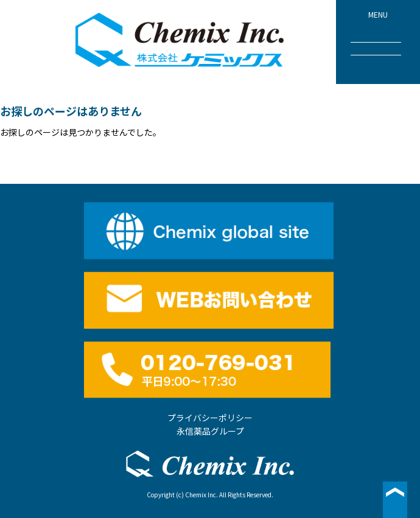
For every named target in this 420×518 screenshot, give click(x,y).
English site (210, 231)
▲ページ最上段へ (395, 500)
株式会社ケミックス (180, 40)
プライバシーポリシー (210, 418)
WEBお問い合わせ (210, 300)
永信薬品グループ (210, 431)
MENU (376, 32)
